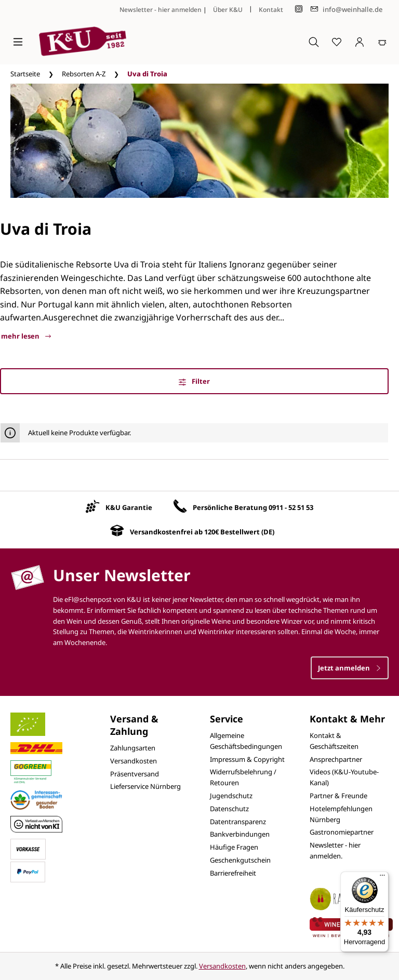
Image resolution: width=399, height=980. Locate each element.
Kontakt (271, 10)
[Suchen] (314, 42)
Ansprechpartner (336, 759)
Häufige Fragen (234, 847)
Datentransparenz (238, 822)
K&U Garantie (129, 507)
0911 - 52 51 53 (291, 507)
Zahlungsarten (133, 748)
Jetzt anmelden (350, 668)
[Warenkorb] (382, 42)
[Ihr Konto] (360, 42)
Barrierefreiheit (233, 873)
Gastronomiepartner (342, 832)
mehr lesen (26, 336)
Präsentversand (135, 774)
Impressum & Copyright (247, 759)
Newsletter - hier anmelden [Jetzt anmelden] (161, 10)
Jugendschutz (231, 796)
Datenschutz (229, 809)
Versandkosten (134, 761)
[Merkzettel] (337, 42)
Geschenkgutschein (240, 860)
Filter (194, 381)
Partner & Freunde (338, 796)
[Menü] (18, 42)
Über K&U (228, 10)
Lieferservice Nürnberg (145, 786)
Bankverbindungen (240, 834)
